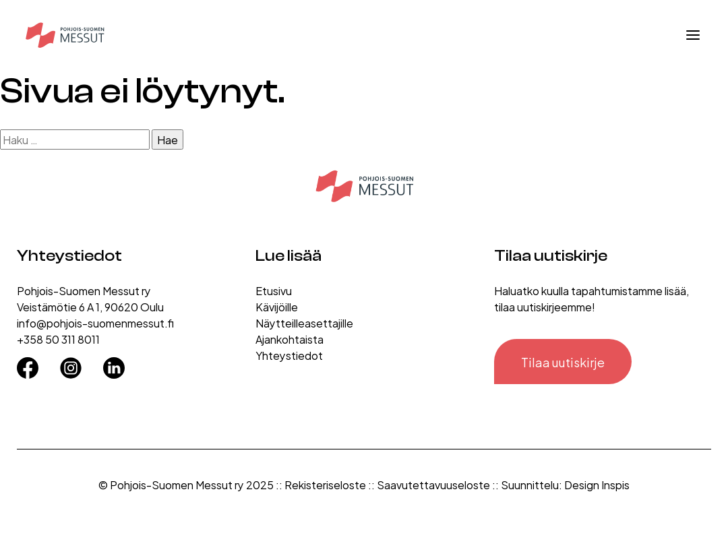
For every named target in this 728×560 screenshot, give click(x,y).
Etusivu (274, 290)
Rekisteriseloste (325, 484)
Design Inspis (597, 484)
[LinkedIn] (114, 363)
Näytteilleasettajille (304, 322)
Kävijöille (277, 306)
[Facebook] (28, 363)
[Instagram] (71, 363)
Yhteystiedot (289, 355)
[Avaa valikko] (693, 35)
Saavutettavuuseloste (433, 484)
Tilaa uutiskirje (563, 362)
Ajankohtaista (290, 339)
